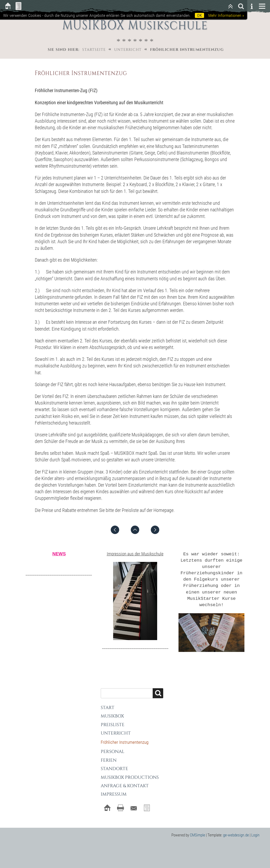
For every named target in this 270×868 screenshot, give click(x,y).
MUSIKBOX (112, 712)
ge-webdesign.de (236, 830)
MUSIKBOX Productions (130, 773)
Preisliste (113, 720)
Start (108, 703)
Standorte (114, 764)
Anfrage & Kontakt (125, 781)
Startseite (94, 50)
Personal (113, 747)
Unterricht (128, 50)
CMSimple (197, 830)
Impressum (114, 790)
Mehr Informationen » (226, 15)
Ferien (109, 755)
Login (255, 830)
